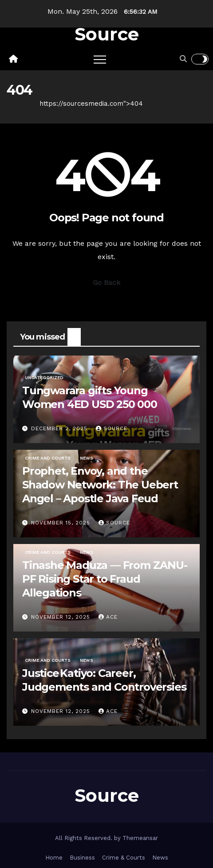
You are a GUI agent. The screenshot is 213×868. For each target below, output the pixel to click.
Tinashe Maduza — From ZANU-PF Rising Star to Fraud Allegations (105, 579)
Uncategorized (44, 378)
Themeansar (140, 838)
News (86, 458)
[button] (183, 59)
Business (82, 858)
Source (107, 34)
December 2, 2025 (60, 428)
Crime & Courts (124, 858)
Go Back (106, 282)
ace (108, 617)
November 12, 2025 (62, 617)
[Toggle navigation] (100, 59)
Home (16, 104)
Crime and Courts (47, 458)
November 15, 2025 (62, 523)
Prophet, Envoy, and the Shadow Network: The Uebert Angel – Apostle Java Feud (100, 485)
